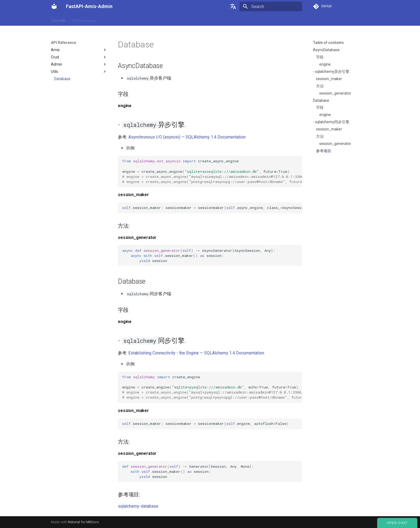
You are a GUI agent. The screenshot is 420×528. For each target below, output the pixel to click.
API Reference (84, 20)
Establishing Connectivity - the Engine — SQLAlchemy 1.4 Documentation (196, 353)
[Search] (271, 6)
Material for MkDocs (83, 522)
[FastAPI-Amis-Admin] (54, 6)
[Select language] (233, 6)
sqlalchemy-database (138, 506)
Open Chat (397, 523)
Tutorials (58, 20)
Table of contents (328, 43)
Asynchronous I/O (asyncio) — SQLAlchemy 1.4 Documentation (187, 137)
